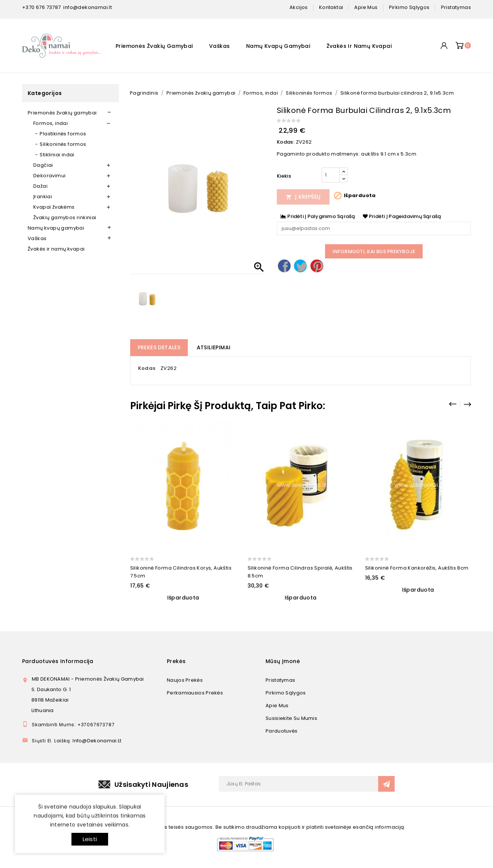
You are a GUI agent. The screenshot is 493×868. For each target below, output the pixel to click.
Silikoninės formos (63, 144)
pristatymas (456, 7)
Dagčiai (43, 165)
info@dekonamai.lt (88, 7)
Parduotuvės (281, 731)
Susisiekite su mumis (291, 718)
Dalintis (284, 266)
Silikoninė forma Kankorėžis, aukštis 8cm (417, 568)
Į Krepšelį (303, 197)
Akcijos (299, 7)
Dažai (40, 186)
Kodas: (286, 142)
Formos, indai (50, 123)
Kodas (147, 368)
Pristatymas (280, 680)
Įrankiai (43, 197)
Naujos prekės (185, 680)
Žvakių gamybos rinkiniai (65, 217)
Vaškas (219, 46)
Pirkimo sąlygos (286, 693)
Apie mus (277, 706)
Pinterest (317, 266)
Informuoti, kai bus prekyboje (374, 251)
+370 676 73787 (42, 7)
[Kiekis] (331, 175)
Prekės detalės (159, 347)
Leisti (90, 839)
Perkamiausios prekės (195, 693)
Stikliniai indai (57, 155)
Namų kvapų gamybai (278, 46)
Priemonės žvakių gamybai (154, 46)
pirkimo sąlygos (409, 7)
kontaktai (331, 7)
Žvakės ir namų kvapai (359, 46)
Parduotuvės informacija (58, 661)
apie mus (366, 7)
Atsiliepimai (214, 347)
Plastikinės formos (63, 134)
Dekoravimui (49, 176)
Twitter (300, 266)
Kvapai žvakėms (54, 207)
